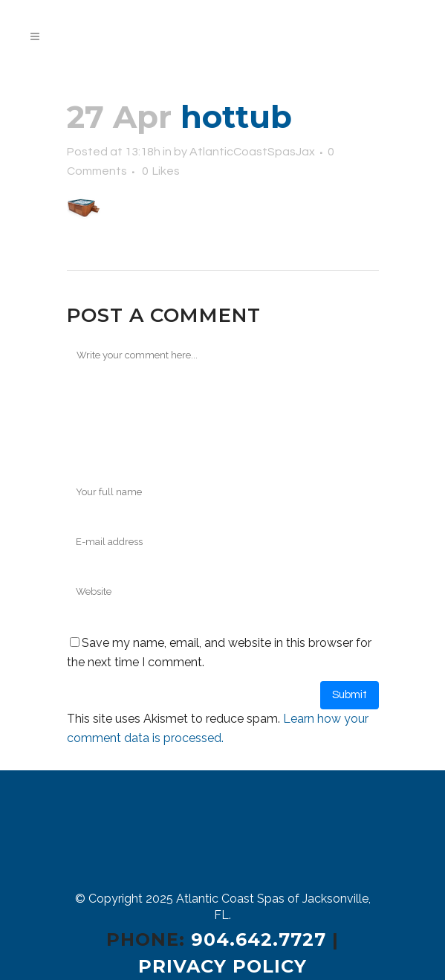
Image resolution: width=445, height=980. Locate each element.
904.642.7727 (259, 939)
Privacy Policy (222, 966)
